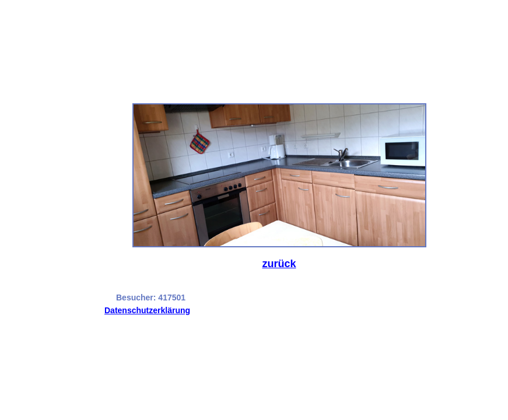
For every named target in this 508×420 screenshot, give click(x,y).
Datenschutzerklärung (147, 310)
